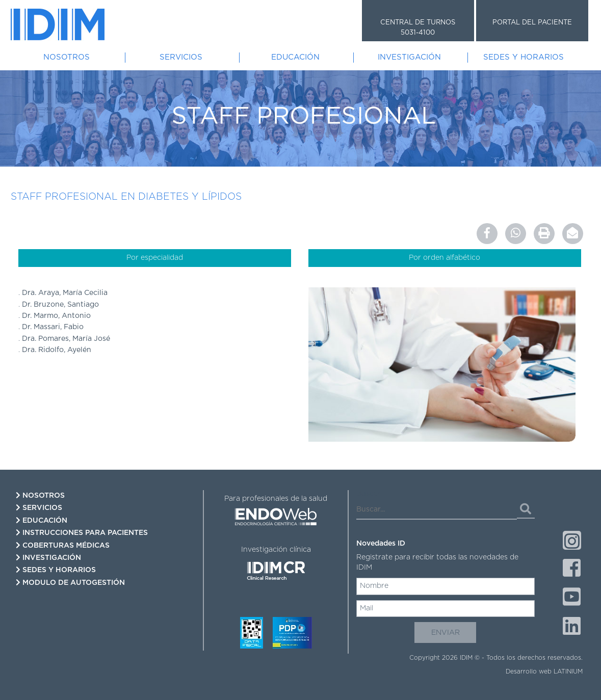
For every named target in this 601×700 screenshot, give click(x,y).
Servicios (181, 57)
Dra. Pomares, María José (66, 339)
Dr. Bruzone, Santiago (60, 305)
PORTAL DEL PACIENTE (532, 23)
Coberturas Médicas (63, 545)
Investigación (409, 57)
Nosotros (67, 57)
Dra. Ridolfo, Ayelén (57, 350)
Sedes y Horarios (524, 57)
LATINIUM (568, 671)
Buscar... (371, 494)
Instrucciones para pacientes (82, 533)
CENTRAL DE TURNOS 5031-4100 (418, 28)
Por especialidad (155, 258)
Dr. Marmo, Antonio (56, 316)
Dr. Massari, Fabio (53, 327)
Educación (295, 57)
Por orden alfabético (445, 258)
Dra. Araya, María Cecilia (65, 293)
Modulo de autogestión (70, 583)
